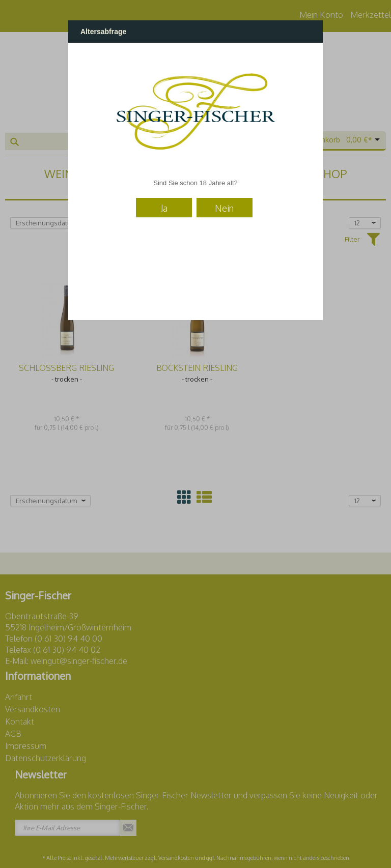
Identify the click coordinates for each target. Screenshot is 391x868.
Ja (164, 208)
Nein (224, 208)
